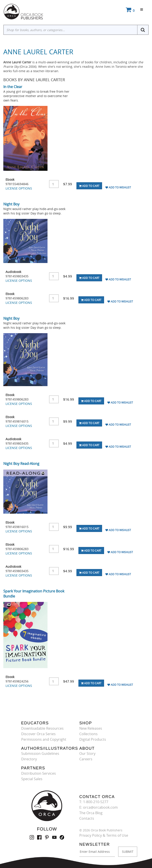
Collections (88, 734)
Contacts (87, 818)
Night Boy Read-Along (21, 464)
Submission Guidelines (40, 753)
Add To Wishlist (118, 187)
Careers (86, 759)
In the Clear (13, 87)
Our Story (87, 753)
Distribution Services (39, 773)
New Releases (91, 728)
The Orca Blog (91, 813)
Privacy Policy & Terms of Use (104, 835)
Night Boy (11, 204)
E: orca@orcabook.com (99, 807)
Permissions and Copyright (44, 739)
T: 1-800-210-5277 (94, 802)
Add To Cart (89, 186)
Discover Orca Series (38, 734)
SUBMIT (128, 852)
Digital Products (93, 739)
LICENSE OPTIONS (19, 188)
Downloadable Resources (42, 728)
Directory (29, 759)
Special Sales (32, 779)
